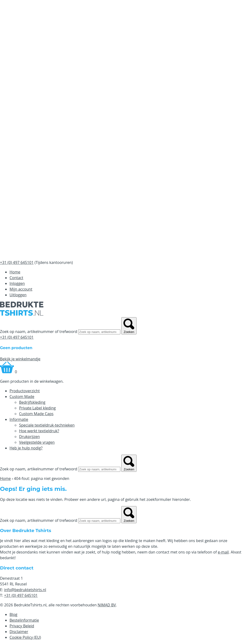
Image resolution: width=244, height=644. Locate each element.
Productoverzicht (25, 391)
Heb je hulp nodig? (26, 448)
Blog (13, 614)
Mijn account (21, 289)
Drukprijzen (29, 437)
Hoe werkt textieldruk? (39, 431)
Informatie (19, 419)
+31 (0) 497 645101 (17, 337)
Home (15, 272)
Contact (16, 278)
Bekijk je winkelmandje (20, 359)
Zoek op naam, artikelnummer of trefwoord (39, 332)
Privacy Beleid (22, 626)
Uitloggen (18, 295)
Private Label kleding (37, 408)
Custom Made (22, 397)
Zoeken (129, 326)
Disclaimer (19, 632)
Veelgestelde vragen (37, 442)
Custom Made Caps (36, 414)
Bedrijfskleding (32, 402)
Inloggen (17, 283)
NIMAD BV (107, 605)
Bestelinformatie (24, 620)
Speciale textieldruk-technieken (47, 425)
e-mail (223, 552)
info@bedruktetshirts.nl (25, 590)
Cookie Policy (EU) (25, 637)
